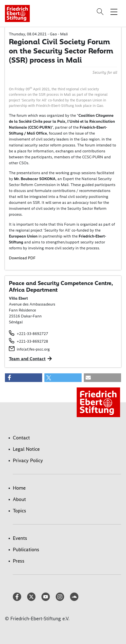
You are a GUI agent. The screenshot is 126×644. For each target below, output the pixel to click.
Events (20, 538)
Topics (19, 511)
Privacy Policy (28, 460)
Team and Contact (27, 359)
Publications (26, 549)
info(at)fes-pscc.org (33, 349)
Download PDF (22, 258)
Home (19, 488)
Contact (21, 438)
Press (19, 561)
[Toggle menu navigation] (114, 12)
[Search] (101, 12)
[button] (24, 378)
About (19, 499)
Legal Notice (26, 449)
